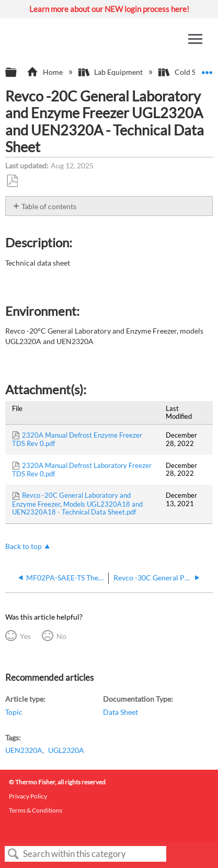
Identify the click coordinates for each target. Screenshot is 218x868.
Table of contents (49, 206)
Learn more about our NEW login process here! (109, 9)
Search (14, 854)
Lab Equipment (111, 72)
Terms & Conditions (36, 810)
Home (45, 72)
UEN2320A (24, 750)
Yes (25, 636)
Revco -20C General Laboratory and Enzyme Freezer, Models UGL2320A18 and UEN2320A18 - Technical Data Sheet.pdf (77, 504)
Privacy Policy (28, 796)
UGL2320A (66, 750)
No (61, 636)
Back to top (24, 546)
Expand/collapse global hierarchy (18, 73)
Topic (14, 712)
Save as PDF (12, 181)
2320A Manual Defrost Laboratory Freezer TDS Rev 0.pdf (82, 470)
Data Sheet (121, 712)
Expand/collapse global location (207, 69)
